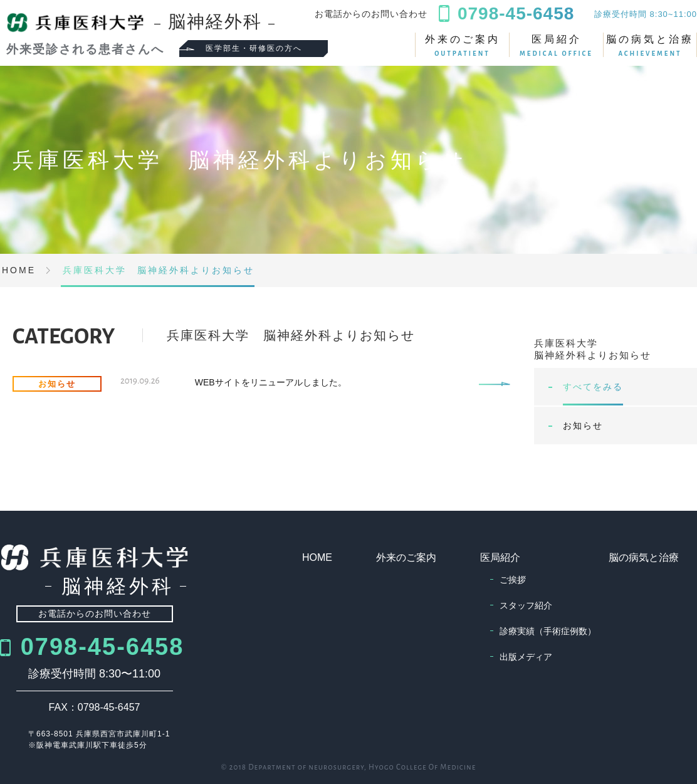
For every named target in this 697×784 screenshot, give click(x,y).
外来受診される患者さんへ (83, 49)
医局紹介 (556, 45)
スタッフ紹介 (526, 605)
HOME (317, 557)
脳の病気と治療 (650, 45)
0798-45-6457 (109, 707)
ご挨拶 (513, 580)
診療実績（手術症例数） (548, 631)
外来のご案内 (462, 45)
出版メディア (526, 657)
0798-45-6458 (102, 647)
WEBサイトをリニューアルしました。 (271, 382)
